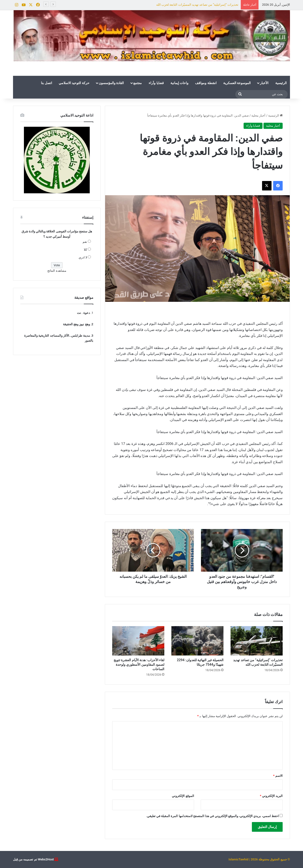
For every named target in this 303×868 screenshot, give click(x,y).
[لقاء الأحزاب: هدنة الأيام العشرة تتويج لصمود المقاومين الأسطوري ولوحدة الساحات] (138, 641)
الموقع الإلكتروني (183, 796)
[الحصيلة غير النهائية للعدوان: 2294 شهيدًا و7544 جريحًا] (197, 641)
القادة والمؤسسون (111, 83)
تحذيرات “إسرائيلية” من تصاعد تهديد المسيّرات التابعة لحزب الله (197, 5)
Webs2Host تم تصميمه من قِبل (33, 859)
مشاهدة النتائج (57, 271)
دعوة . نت (83, 313)
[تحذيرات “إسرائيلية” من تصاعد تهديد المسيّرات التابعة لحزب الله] (257, 641)
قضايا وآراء (156, 83)
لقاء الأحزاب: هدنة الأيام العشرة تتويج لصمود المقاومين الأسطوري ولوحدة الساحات (139, 665)
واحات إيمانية (179, 83)
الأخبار (264, 83)
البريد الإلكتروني (271, 796)
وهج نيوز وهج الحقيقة (76, 324)
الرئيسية (281, 83)
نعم (85, 242)
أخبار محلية (258, 115)
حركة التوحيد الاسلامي (74, 83)
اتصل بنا (46, 83)
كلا (85, 250)
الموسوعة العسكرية (237, 83)
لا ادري (83, 257)
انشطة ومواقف (206, 83)
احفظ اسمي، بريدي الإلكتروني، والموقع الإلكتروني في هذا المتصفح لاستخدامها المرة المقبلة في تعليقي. (212, 816)
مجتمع (138, 83)
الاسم (278, 776)
